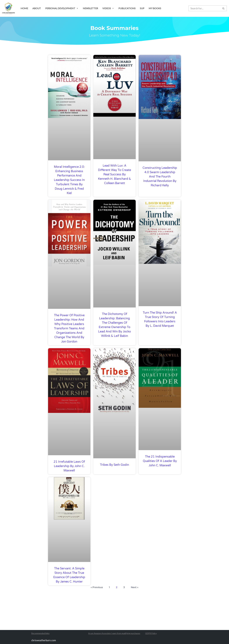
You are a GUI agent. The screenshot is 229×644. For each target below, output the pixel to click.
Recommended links (40, 633)
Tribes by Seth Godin (114, 465)
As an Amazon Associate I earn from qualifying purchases (114, 633)
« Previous (97, 587)
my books (155, 8)
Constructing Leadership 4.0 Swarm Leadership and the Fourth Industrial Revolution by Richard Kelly (160, 177)
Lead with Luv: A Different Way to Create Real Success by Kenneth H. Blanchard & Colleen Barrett (114, 174)
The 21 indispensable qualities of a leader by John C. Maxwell (160, 461)
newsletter (90, 8)
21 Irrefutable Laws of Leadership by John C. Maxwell (69, 466)
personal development (62, 8)
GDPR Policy (151, 633)
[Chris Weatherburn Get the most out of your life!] (8, 8)
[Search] (204, 8)
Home (24, 8)
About (37, 8)
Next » (135, 587)
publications (127, 8)
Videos (108, 8)
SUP (142, 8)
